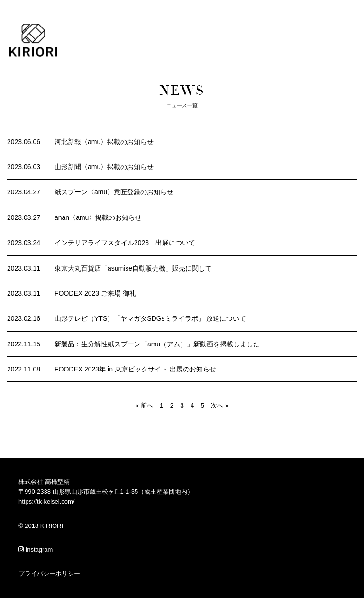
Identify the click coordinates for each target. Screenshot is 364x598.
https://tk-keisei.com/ (46, 502)
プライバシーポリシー (49, 574)
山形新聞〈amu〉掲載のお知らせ (104, 167)
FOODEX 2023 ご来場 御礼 (95, 293)
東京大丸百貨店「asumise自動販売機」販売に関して (133, 268)
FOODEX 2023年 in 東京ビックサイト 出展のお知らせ (135, 369)
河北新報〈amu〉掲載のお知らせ (104, 142)
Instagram (36, 549)
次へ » (220, 405)
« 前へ (144, 405)
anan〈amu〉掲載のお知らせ (98, 217)
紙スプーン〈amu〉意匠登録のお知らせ (114, 192)
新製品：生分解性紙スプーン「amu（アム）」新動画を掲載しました (157, 344)
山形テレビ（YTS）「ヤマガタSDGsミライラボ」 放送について (150, 318)
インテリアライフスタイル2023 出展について (125, 243)
